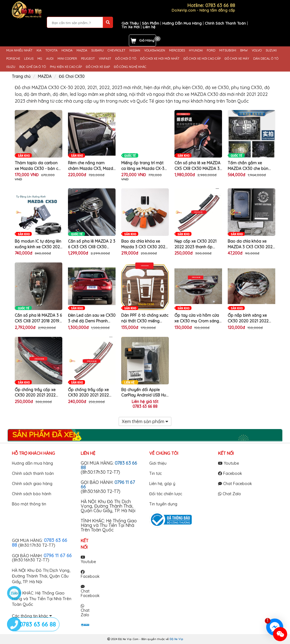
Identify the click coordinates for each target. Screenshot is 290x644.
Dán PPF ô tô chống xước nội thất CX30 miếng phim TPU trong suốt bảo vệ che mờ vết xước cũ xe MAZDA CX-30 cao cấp (145, 318)
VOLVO (257, 50)
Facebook (230, 473)
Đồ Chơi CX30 (72, 76)
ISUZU (11, 67)
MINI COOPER (67, 59)
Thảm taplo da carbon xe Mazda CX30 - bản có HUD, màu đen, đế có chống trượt (38, 166)
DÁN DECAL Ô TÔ (266, 59)
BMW (244, 50)
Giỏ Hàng (147, 40)
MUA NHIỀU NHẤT (19, 50)
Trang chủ (21, 76)
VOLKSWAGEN (155, 50)
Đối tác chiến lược (166, 494)
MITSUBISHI (228, 50)
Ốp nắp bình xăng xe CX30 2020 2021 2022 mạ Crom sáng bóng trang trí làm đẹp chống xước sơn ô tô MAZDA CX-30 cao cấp (250, 318)
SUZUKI (271, 50)
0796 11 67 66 (58, 555)
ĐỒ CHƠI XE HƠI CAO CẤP (202, 59)
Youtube (229, 463)
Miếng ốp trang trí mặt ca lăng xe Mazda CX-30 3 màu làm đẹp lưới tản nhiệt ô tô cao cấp (144, 166)
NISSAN (135, 50)
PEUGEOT (88, 59)
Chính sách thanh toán (33, 473)
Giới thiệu (158, 463)
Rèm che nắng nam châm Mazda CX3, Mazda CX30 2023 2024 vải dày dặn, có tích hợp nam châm (92, 166)
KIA (39, 50)
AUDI (50, 59)
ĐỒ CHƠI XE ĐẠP (98, 67)
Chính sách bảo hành (32, 494)
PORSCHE (13, 59)
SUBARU (97, 50)
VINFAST (105, 59)
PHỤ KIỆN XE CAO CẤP (66, 67)
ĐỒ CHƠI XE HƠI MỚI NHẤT (160, 59)
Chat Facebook (235, 484)
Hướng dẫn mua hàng (32, 463)
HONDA (67, 50)
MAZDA (82, 50)
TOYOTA (51, 50)
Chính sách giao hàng (32, 484)
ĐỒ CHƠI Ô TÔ (126, 59)
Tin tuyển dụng (163, 504)
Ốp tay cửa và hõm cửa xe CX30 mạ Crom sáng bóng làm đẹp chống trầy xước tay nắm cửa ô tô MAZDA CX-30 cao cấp (198, 318)
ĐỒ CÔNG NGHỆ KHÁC (130, 67)
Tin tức (155, 473)
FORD (211, 50)
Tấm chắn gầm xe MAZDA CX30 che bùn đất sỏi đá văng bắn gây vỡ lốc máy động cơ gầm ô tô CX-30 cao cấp (251, 166)
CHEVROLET (117, 50)
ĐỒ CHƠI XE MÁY (237, 59)
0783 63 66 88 (145, 406)
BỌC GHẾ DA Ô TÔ (33, 67)
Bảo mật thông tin (29, 504)
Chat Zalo (230, 494)
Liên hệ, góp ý (162, 484)
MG (40, 59)
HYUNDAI (196, 50)
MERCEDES (177, 50)
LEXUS (29, 59)
